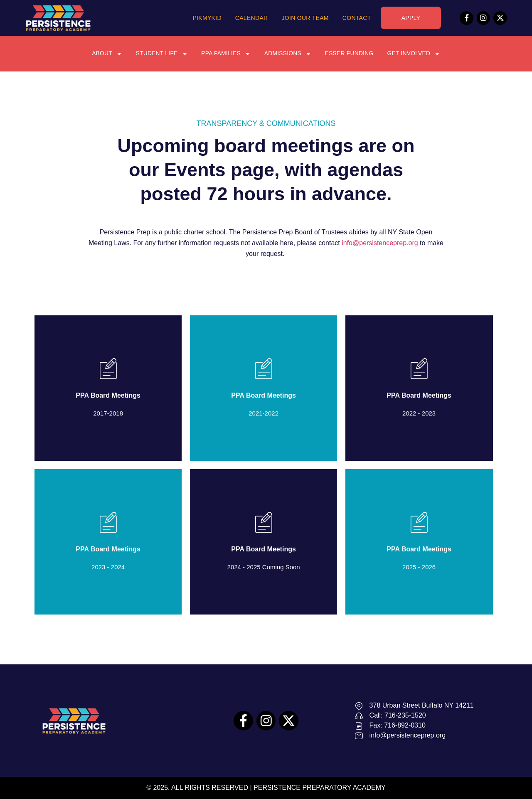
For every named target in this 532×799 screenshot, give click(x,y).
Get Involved (416, 54)
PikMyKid (207, 18)
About (105, 54)
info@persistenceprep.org (380, 243)
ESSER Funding (350, 54)
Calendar (252, 18)
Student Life (160, 54)
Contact (357, 18)
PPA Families (225, 54)
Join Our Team (305, 18)
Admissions (288, 54)
